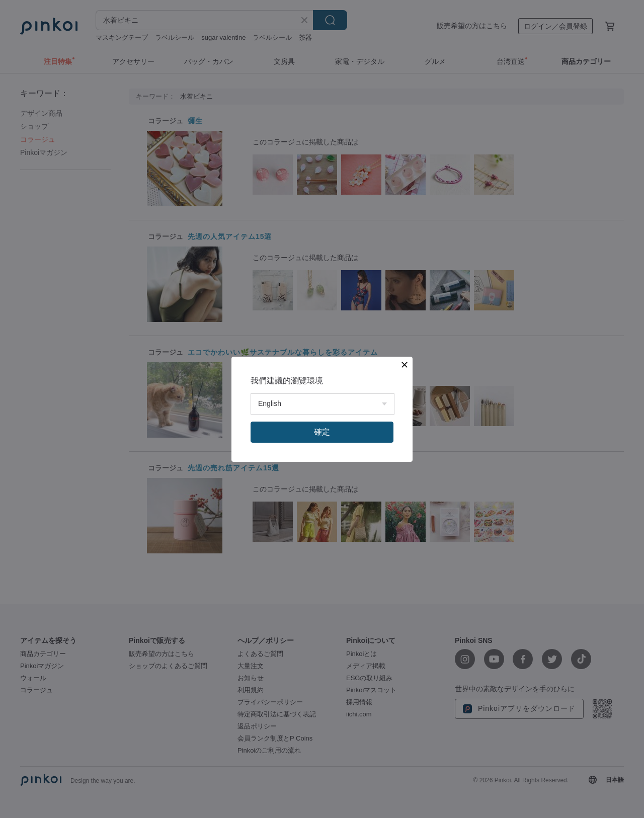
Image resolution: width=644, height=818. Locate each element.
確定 (322, 432)
